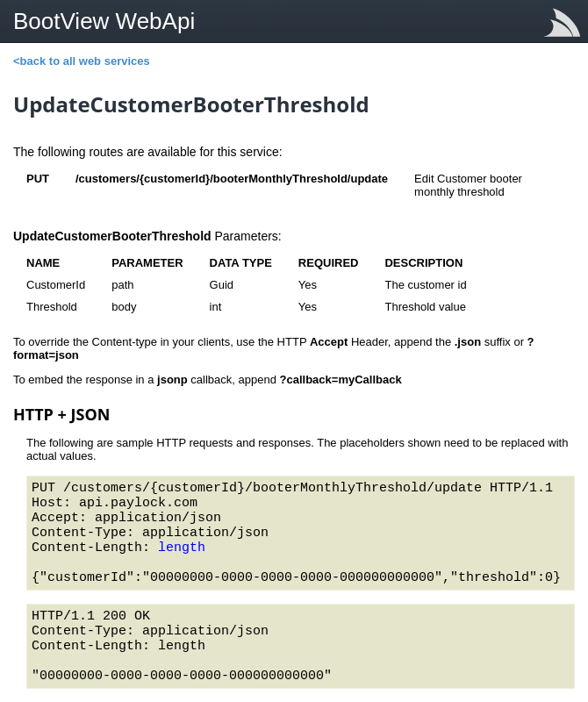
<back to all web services (82, 61)
